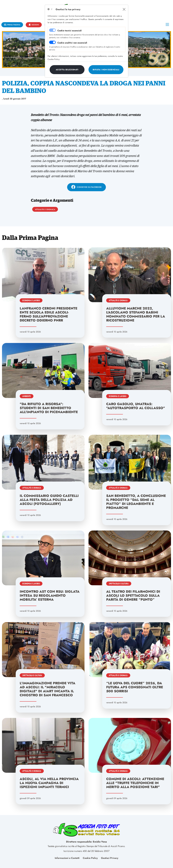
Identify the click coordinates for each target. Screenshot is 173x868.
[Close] (124, 9)
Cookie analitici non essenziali (72, 43)
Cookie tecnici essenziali (70, 31)
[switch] (52, 42)
